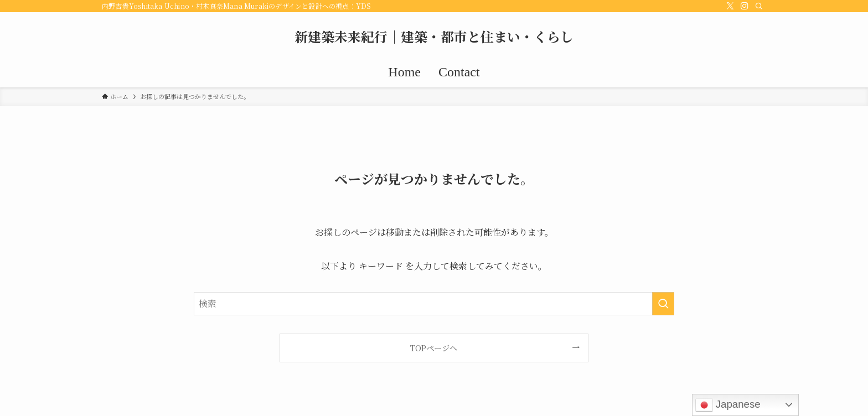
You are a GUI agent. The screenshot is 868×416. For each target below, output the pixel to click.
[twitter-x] (730, 6)
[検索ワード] (434, 304)
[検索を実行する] (663, 304)
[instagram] (745, 6)
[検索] (759, 6)
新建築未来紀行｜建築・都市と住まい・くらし (434, 37)
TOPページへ (434, 348)
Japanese (728, 405)
